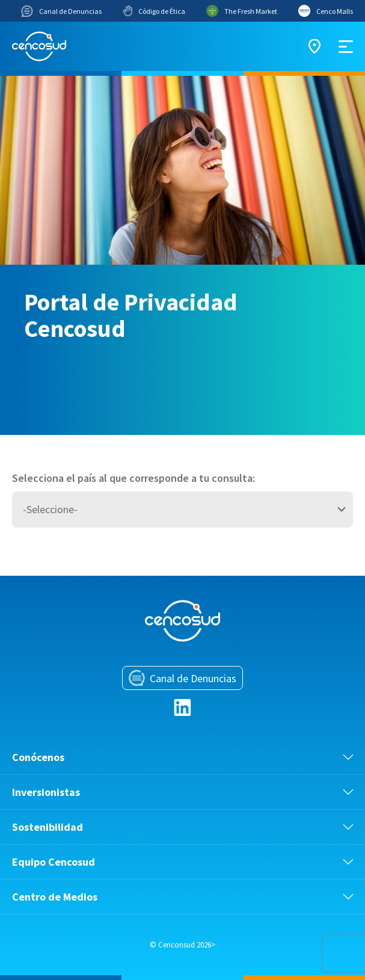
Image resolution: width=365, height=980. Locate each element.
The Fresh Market (242, 11)
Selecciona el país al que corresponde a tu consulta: (133, 478)
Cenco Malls (326, 11)
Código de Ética (154, 11)
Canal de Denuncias (61, 11)
